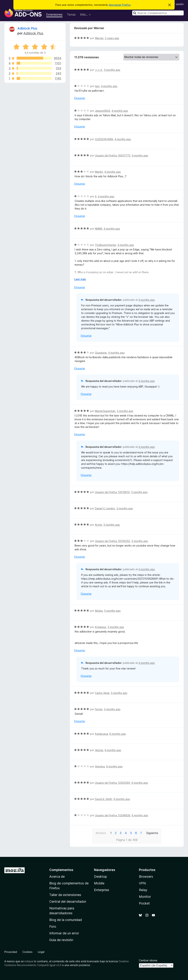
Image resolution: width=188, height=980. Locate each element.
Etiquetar (80, 98)
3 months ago (112, 70)
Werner (99, 38)
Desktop (100, 877)
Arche (98, 525)
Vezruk (99, 750)
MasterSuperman (105, 411)
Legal (41, 952)
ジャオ (99, 70)
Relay (143, 890)
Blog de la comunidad (66, 920)
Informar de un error (64, 933)
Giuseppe (101, 353)
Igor (97, 86)
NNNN (99, 229)
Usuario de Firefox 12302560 (112, 783)
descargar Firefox (120, 5)
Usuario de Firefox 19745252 (112, 541)
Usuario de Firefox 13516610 (112, 492)
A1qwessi (101, 627)
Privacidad (11, 952)
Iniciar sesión (176, 4)
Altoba (99, 611)
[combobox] (158, 13)
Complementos (61, 870)
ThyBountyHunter (106, 245)
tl (96, 196)
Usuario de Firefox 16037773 (113, 155)
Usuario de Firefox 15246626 (113, 815)
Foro (53, 926)
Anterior (101, 833)
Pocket (144, 903)
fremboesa (101, 734)
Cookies (27, 952)
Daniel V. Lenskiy (105, 508)
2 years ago (112, 38)
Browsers (146, 877)
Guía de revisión (61, 940)
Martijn (99, 172)
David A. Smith (104, 799)
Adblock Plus (27, 28)
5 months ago (125, 411)
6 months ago (118, 734)
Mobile (99, 883)
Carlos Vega (102, 693)
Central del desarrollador (68, 902)
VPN (142, 883)
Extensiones (54, 14)
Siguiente (152, 833)
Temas (71, 14)
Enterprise (102, 890)
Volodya (100, 766)
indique (29, 961)
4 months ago (109, 86)
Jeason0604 (103, 111)
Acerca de (57, 877)
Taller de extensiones (65, 895)
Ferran (99, 709)
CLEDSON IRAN (104, 139)
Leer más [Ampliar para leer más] (80, 279)
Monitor (145, 897)
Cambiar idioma (148, 960)
